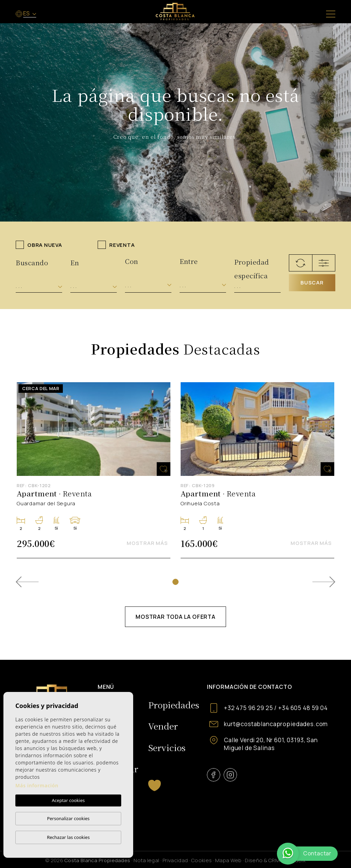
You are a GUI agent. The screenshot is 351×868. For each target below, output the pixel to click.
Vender (163, 726)
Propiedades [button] (174, 705)
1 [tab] (175, 582)
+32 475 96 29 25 (249, 708)
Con (132, 261)
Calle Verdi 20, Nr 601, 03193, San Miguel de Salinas (271, 744)
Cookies (201, 860)
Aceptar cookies (68, 800)
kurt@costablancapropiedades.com (276, 724)
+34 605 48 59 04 (303, 708)
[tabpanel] (94, 470)
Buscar (312, 283)
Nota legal (146, 860)
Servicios (167, 747)
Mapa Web (228, 860)
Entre (189, 261)
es (27, 13)
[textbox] (39, 286)
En (75, 262)
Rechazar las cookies (68, 837)
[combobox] (39, 286)
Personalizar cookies (68, 818)
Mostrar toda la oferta (175, 617)
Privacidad (175, 860)
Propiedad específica (252, 265)
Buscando (32, 262)
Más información (37, 785)
